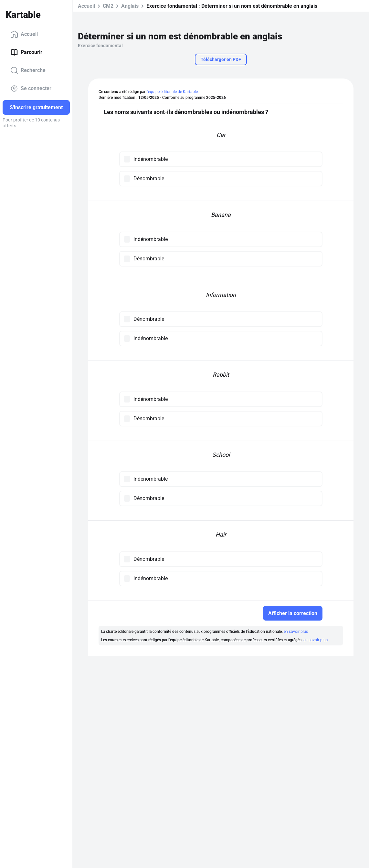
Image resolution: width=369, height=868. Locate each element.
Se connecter (31, 89)
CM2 (108, 6)
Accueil (24, 34)
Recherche (28, 70)
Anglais (130, 6)
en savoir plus (296, 632)
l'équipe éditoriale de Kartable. (173, 92)
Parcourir (26, 52)
